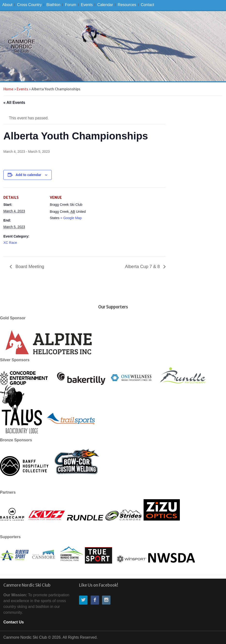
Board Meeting (29, 266)
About (7, 5)
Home (8, 89)
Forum (71, 5)
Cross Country (29, 5)
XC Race (10, 243)
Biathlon (53, 5)
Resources (127, 5)
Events (87, 5)
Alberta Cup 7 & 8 (143, 266)
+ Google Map (71, 218)
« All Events (14, 103)
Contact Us (14, 622)
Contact (147, 5)
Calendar (105, 5)
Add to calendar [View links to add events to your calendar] (29, 175)
